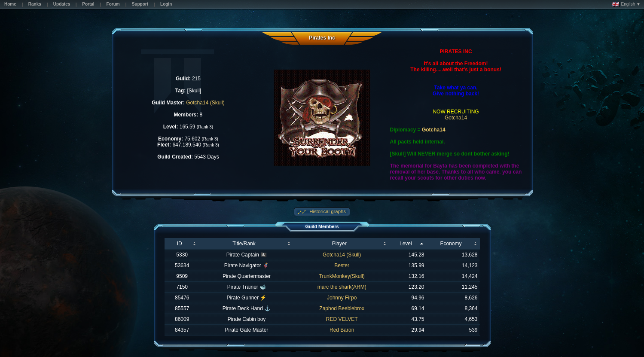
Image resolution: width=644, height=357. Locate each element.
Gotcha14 (456, 118)
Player (339, 244)
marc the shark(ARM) (342, 287)
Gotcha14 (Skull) (205, 103)
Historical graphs (327, 211)
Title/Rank (244, 244)
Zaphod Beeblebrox (342, 308)
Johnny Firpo (342, 298)
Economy (451, 244)
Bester (342, 265)
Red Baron (342, 330)
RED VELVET (342, 319)
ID (180, 244)
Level (406, 244)
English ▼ (626, 4)
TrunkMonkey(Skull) (342, 276)
